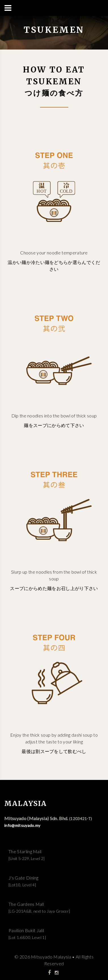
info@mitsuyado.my (22, 825)
